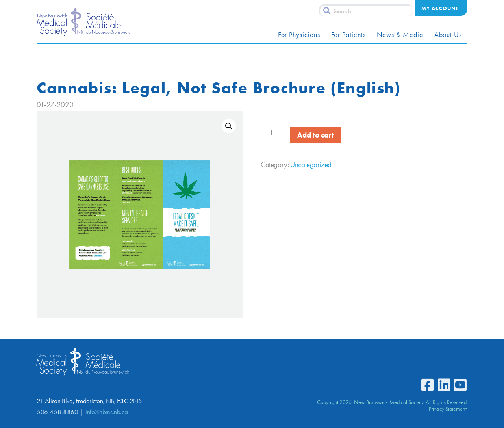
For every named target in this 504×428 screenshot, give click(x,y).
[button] (229, 126)
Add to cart (316, 135)
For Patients (348, 35)
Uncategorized (311, 165)
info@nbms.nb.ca (107, 412)
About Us (448, 35)
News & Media (400, 35)
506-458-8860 (57, 412)
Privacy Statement (448, 409)
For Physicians (299, 35)
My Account (440, 8)
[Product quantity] (274, 133)
